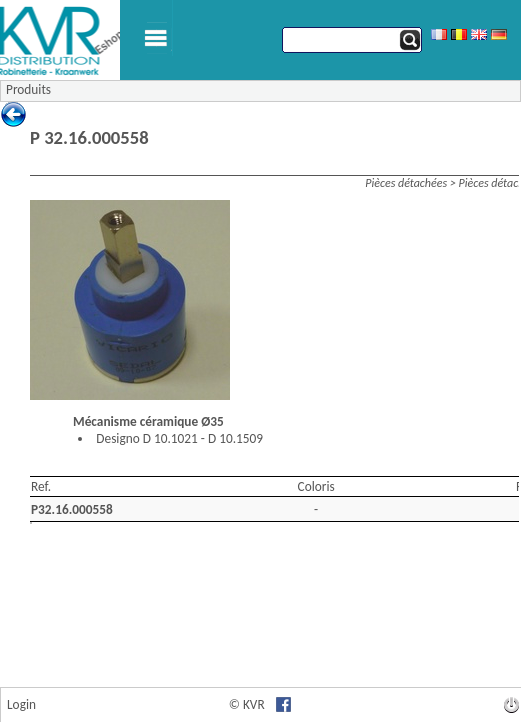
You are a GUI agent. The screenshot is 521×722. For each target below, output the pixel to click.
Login (21, 704)
